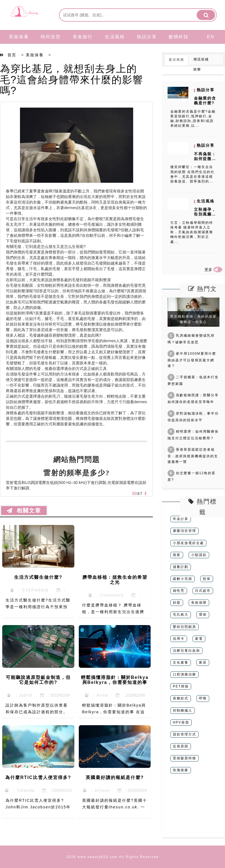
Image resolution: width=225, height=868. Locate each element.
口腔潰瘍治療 (184, 674)
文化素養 (181, 663)
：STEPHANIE (30, 590)
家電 (199, 639)
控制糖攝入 (183, 710)
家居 (203, 663)
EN (211, 37)
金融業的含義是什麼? (205, 101)
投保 (207, 579)
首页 (12, 55)
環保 (203, 615)
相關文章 (24, 511)
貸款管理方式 (184, 734)
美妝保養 (19, 37)
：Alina (96, 695)
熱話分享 (147, 37)
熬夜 (177, 555)
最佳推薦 (176, 60)
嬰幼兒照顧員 (184, 627)
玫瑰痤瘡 (181, 770)
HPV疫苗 (181, 722)
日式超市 (203, 591)
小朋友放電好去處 (188, 543)
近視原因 (181, 746)
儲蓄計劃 (181, 567)
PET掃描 (181, 686)
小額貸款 (199, 555)
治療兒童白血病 (186, 651)
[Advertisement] (194, 809)
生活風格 (115, 37)
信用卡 (179, 639)
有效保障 (199, 603)
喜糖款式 (181, 698)
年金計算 (181, 519)
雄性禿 (179, 591)
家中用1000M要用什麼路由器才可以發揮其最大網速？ (192, 360)
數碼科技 (179, 37)
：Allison (96, 790)
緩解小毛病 (183, 579)
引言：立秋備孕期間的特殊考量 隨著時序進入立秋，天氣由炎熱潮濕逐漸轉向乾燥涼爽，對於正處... (192, 232)
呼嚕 (203, 698)
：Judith (20, 695)
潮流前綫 (201, 59)
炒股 (177, 603)
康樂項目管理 (184, 531)
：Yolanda (20, 790)
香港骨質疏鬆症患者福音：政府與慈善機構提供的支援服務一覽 (193, 456)
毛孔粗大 (181, 615)
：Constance (106, 595)
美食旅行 (83, 37)
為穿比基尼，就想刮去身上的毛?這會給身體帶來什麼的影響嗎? (72, 80)
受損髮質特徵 (184, 758)
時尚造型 (51, 37)
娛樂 (197, 69)
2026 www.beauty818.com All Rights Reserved (112, 857)
